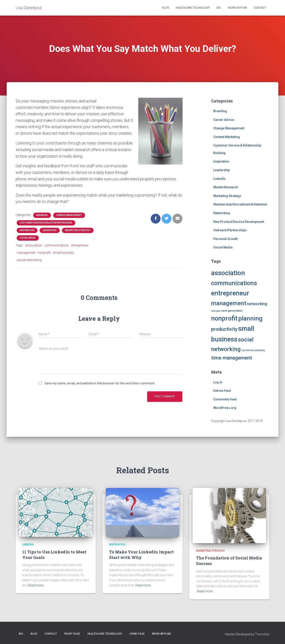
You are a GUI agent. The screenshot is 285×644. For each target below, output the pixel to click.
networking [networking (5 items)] (257, 304)
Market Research (226, 187)
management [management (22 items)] (229, 303)
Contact (260, 8)
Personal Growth (226, 239)
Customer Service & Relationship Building (46, 223)
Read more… (37, 585)
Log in (218, 382)
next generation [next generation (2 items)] (232, 311)
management (26, 253)
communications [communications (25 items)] (234, 283)
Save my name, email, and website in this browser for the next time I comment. (100, 383)
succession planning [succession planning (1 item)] (253, 350)
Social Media (28, 238)
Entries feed (222, 391)
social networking (29, 260)
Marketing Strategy (78, 230)
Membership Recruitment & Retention (240, 204)
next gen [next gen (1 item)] (216, 311)
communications (57, 245)
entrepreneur (80, 245)
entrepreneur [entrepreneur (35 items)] (230, 293)
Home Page (137, 634)
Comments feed (225, 399)
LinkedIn (219, 179)
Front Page (72, 634)
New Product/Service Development (239, 222)
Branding (42, 215)
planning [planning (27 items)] (250, 318)
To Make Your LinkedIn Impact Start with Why (141, 555)
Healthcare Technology (193, 8)
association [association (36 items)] (228, 273)
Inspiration (27, 230)
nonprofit (44, 253)
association (34, 245)
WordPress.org (225, 408)
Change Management (69, 215)
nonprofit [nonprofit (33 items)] (224, 318)
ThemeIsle (262, 634)
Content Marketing (227, 137)
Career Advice (224, 120)
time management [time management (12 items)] (232, 358)
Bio (219, 8)
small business (63, 253)
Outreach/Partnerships (230, 230)
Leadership (50, 230)
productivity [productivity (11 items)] (224, 329)
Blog (166, 8)
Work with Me (237, 8)
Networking (222, 213)
